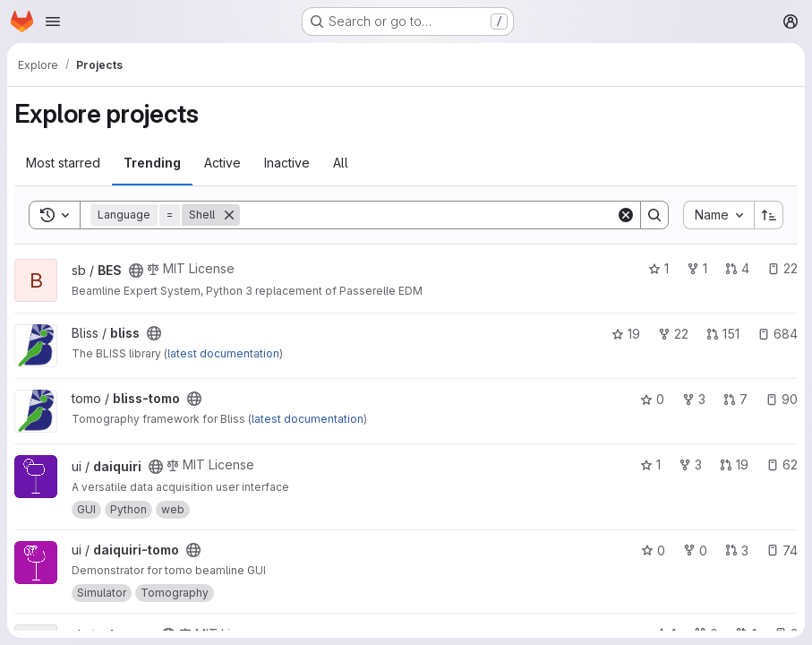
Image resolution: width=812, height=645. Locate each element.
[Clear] (626, 215)
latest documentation (223, 353)
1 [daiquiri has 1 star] (650, 464)
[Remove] (229, 215)
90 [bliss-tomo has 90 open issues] (782, 399)
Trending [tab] (152, 163)
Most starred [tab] (63, 163)
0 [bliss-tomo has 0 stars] (652, 399)
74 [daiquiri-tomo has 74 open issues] (782, 550)
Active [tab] (222, 163)
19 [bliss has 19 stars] (626, 334)
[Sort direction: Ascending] (769, 215)
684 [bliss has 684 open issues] (778, 334)
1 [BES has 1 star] (658, 268)
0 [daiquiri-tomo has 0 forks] (695, 550)
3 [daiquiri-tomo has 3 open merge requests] (737, 550)
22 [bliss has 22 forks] (673, 334)
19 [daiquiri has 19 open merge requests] (734, 464)
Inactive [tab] (287, 163)
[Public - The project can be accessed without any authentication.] (136, 271)
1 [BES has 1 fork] (697, 268)
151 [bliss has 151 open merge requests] (723, 334)
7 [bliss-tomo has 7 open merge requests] (735, 399)
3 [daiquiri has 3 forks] (690, 464)
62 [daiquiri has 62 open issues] (782, 464)
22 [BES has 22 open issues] (782, 268)
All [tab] (341, 163)
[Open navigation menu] (53, 21)
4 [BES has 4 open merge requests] (737, 268)
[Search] (428, 215)
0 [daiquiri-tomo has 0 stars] (653, 550)
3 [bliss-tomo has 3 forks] (694, 399)
